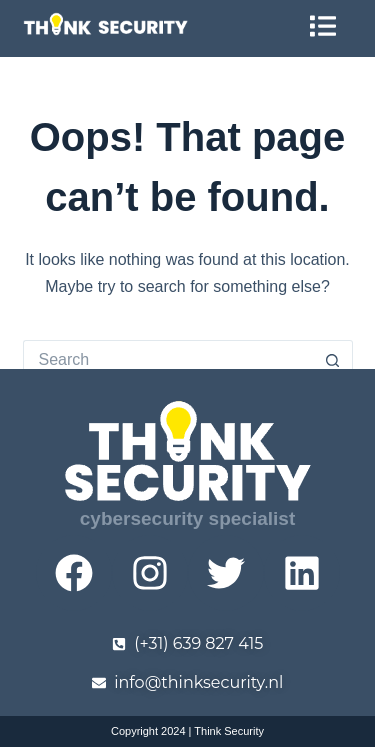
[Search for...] (168, 360)
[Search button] (333, 360)
